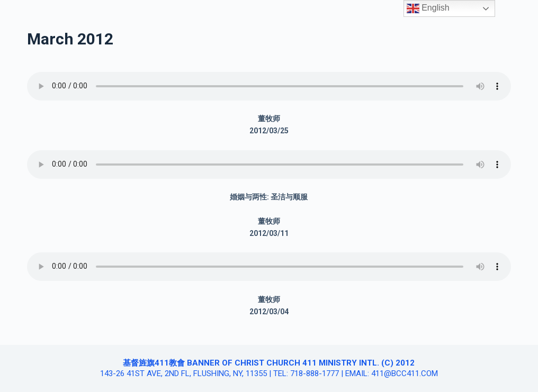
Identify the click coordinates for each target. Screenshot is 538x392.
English (428, 8)
